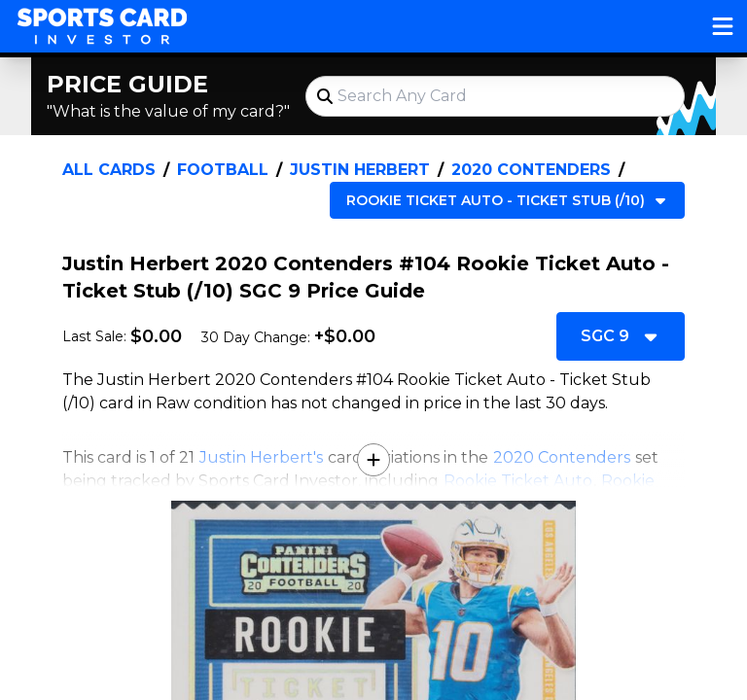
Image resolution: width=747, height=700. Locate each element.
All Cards (109, 170)
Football (223, 170)
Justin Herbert (360, 170)
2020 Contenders (531, 170)
